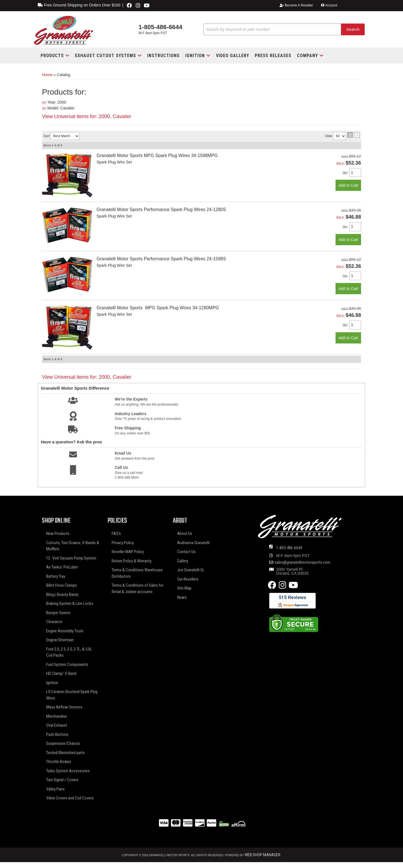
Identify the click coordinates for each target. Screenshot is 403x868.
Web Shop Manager (263, 855)
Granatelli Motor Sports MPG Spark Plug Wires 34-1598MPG (157, 155)
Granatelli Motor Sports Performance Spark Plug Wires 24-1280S (161, 210)
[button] (284, 30)
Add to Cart (348, 185)
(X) (44, 102)
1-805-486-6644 (289, 548)
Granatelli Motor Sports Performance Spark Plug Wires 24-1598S (161, 259)
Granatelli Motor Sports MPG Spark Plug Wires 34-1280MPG (158, 308)
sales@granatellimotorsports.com (302, 562)
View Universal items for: (87, 116)
